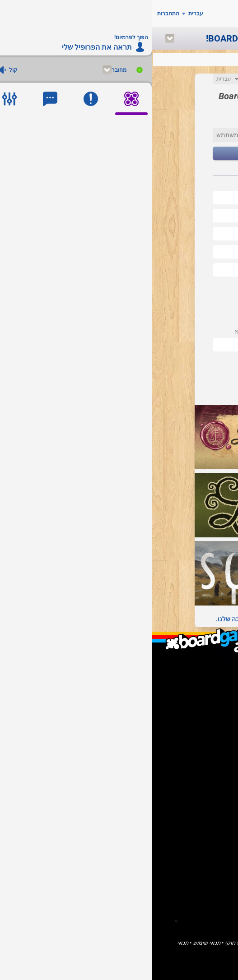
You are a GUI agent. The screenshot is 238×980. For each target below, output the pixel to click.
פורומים (205, 804)
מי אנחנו (204, 677)
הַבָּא (119, 154)
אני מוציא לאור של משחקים (180, 722)
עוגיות (99, 950)
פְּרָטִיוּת (119, 950)
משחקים (204, 789)
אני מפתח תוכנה (194, 729)
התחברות (16, 14)
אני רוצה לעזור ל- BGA (187, 737)
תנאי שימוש (55, 943)
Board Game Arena (189, 943)
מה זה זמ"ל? (199, 670)
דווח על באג (199, 745)
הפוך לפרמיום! (196, 752)
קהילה (206, 797)
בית (210, 781)
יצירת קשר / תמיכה (191, 693)
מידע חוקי (85, 943)
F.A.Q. (207, 685)
